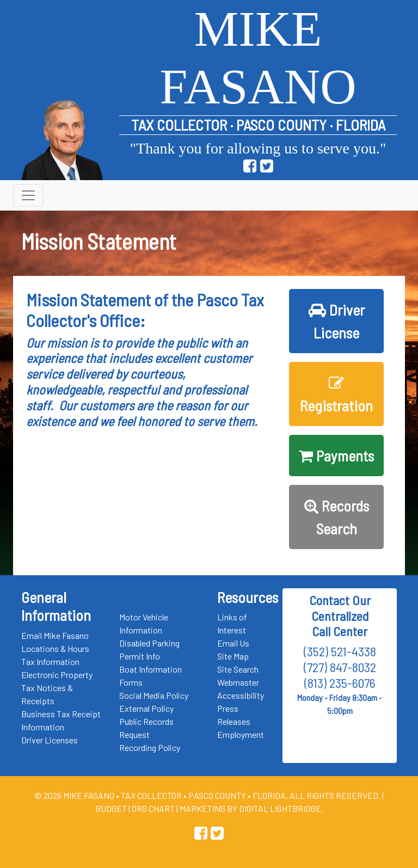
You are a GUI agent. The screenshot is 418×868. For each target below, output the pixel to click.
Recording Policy (150, 747)
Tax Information (50, 661)
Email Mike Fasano (55, 635)
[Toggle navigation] (28, 195)
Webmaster (238, 682)
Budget (111, 808)
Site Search (238, 669)
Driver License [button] (337, 321)
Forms (131, 682)
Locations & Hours (55, 648)
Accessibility (241, 695)
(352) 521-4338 (340, 651)
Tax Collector (152, 795)
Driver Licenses (50, 740)
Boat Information (150, 669)
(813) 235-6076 (340, 683)
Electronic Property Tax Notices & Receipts (57, 688)
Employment (241, 734)
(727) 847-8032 (340, 667)
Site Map (233, 656)
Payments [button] (336, 455)
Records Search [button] (337, 517)
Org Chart (153, 808)
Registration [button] (336, 395)
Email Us (233, 643)
